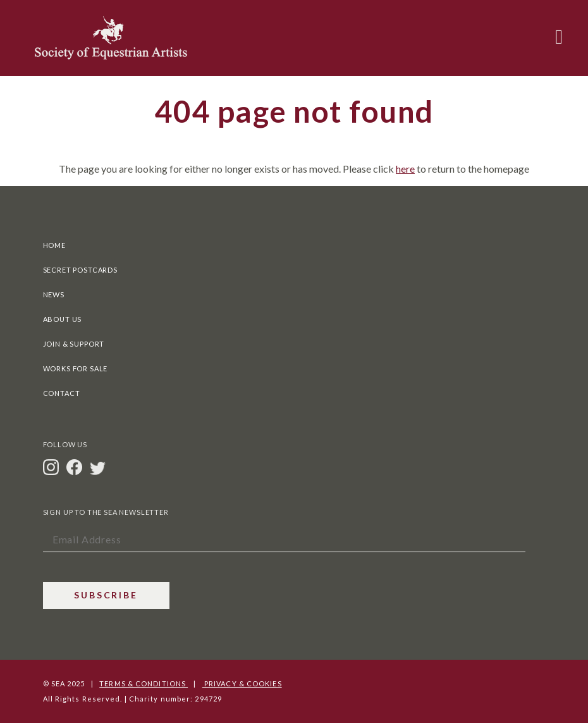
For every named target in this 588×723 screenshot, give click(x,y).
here (405, 169)
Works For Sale (76, 368)
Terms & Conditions (144, 683)
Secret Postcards (80, 270)
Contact (62, 393)
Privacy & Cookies (242, 683)
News (54, 294)
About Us (63, 319)
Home (54, 245)
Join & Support (74, 344)
